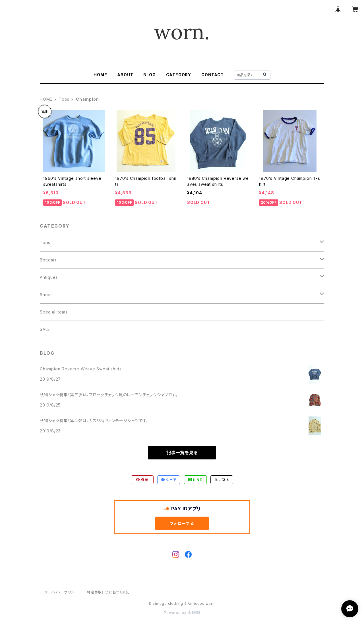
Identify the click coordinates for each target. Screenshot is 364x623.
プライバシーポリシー (61, 592)
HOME (100, 75)
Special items (54, 312)
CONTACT (213, 75)
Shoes (46, 295)
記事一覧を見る (182, 453)
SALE (45, 329)
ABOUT (125, 75)
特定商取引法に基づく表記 (108, 592)
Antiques (49, 277)
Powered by (182, 613)
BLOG (149, 75)
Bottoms (48, 260)
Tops (64, 99)
